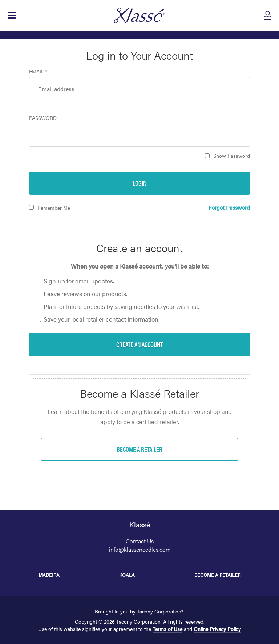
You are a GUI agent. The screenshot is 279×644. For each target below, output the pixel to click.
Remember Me (54, 208)
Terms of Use (167, 629)
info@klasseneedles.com (140, 549)
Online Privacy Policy (217, 629)
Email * (38, 71)
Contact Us (140, 541)
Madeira (49, 575)
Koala (127, 575)
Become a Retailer (217, 575)
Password (43, 118)
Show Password (232, 156)
